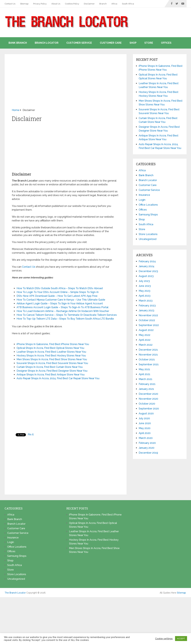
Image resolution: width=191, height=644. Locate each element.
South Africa (128, 4)
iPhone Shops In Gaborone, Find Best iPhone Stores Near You (53, 344)
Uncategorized (148, 239)
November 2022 (148, 315)
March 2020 (146, 438)
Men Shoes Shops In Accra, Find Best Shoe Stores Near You (52, 359)
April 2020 (145, 433)
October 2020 (147, 404)
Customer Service (79, 43)
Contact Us (10, 4)
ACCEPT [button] (181, 639)
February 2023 (147, 306)
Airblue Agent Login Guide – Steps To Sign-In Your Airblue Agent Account (60, 303)
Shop (133, 43)
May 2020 (145, 428)
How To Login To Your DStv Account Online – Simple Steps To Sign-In (58, 292)
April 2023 (145, 296)
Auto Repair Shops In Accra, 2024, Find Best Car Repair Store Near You (58, 378)
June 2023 (145, 286)
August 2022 (146, 330)
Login (142, 200)
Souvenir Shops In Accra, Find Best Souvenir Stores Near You (52, 363)
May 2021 (144, 369)
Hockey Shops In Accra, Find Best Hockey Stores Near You (51, 356)
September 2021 (149, 364)
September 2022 (149, 325)
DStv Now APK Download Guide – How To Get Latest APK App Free (57, 296)
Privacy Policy (40, 4)
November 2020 (148, 399)
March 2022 (146, 345)
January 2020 (147, 448)
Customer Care (111, 43)
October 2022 (147, 320)
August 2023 (146, 276)
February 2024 (147, 261)
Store (149, 43)
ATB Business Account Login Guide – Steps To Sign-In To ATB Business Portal (62, 307)
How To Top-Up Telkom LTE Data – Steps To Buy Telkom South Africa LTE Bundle (65, 319)
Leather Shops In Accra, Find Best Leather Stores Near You (51, 352)
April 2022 (145, 340)
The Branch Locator (15, 593)
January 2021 (146, 389)
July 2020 (144, 418)
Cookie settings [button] (164, 639)
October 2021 (147, 360)
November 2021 (148, 355)
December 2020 (148, 394)
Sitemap (24, 4)
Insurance (144, 195)
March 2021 (146, 379)
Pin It (31, 435)
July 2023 (144, 281)
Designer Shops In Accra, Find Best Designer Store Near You (52, 371)
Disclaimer (89, 4)
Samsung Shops (148, 215)
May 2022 (144, 335)
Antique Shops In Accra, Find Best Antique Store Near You (51, 375)
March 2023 (146, 301)
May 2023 (144, 291)
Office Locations (148, 205)
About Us (56, 4)
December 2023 (148, 271)
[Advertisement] (66, 85)
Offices (166, 43)
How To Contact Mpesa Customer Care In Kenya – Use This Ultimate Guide (61, 300)
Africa (114, 4)
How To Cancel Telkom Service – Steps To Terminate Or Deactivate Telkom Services (67, 315)
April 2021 (144, 374)
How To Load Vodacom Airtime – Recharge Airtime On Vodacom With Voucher (63, 311)
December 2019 (148, 453)
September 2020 (149, 409)
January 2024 (147, 266)
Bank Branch (18, 43)
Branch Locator (47, 43)
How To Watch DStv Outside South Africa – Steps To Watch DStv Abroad (60, 288)
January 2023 (146, 310)
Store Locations (148, 234)
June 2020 (145, 423)
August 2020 (146, 413)
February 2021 (147, 384)
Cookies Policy (72, 4)
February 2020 (147, 443)
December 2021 (148, 350)
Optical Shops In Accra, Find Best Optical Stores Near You (50, 348)
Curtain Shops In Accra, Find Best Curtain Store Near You (50, 367)
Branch (103, 4)
